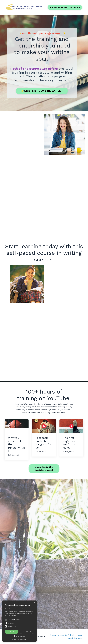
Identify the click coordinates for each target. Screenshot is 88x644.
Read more (12, 615)
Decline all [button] (27, 632)
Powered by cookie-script (20, 639)
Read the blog (75, 638)
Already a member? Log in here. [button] (65, 7)
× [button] (35, 602)
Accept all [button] (12, 632)
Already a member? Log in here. (66, 635)
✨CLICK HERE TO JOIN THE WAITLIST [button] (42, 91)
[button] (19, 636)
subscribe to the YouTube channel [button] (44, 469)
